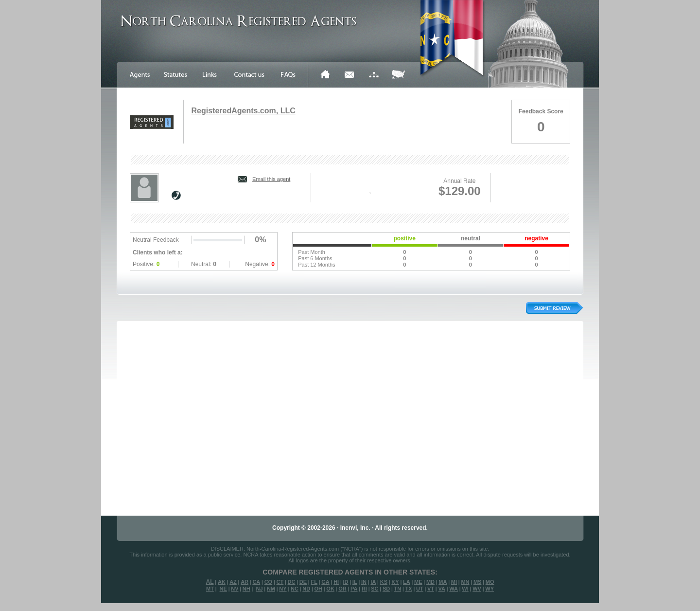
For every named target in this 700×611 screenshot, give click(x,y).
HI (336, 582)
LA (407, 582)
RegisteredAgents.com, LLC (243, 111)
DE (303, 582)
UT (420, 589)
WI (465, 589)
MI (454, 582)
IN (364, 582)
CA (256, 582)
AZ (233, 582)
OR (342, 589)
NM (271, 589)
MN (465, 582)
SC (375, 589)
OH (318, 589)
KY (395, 582)
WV (477, 589)
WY (490, 589)
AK (222, 582)
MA (443, 582)
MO (490, 582)
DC (292, 582)
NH (246, 589)
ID (345, 582)
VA (441, 589)
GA (325, 582)
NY (283, 589)
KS (384, 582)
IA (373, 582)
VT (431, 589)
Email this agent (271, 179)
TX (409, 589)
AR (245, 582)
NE (223, 589)
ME (418, 582)
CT (280, 582)
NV (235, 589)
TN (398, 589)
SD (386, 589)
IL (355, 582)
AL (210, 582)
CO (269, 582)
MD (430, 582)
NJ (259, 589)
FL (314, 582)
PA (354, 589)
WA (454, 589)
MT (210, 589)
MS (478, 582)
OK (330, 589)
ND (306, 589)
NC (295, 589)
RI (364, 589)
